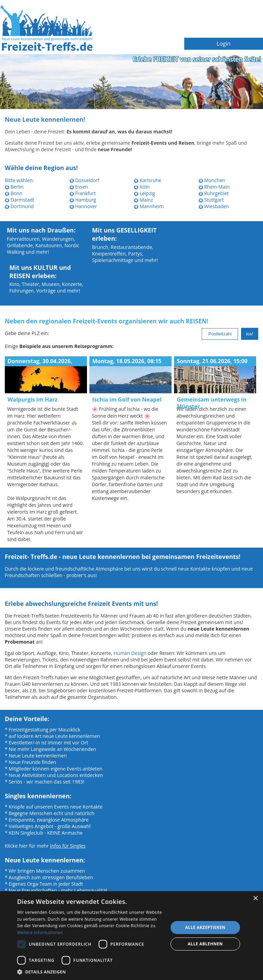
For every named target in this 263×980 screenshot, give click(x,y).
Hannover (83, 206)
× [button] (255, 899)
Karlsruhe (148, 180)
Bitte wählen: (19, 180)
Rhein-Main (214, 187)
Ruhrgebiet (214, 193)
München (212, 180)
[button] (90, 972)
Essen (79, 187)
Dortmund (19, 206)
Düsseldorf (85, 180)
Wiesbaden (214, 206)
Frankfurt (83, 193)
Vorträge (46, 291)
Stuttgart (211, 200)
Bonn (14, 193)
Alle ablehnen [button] (205, 944)
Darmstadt (20, 200)
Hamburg (83, 200)
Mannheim (149, 206)
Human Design (130, 653)
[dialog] (131, 936)
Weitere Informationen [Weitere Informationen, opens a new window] (40, 933)
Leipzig (145, 193)
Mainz (143, 200)
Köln (142, 187)
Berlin (14, 187)
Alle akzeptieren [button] (205, 927)
